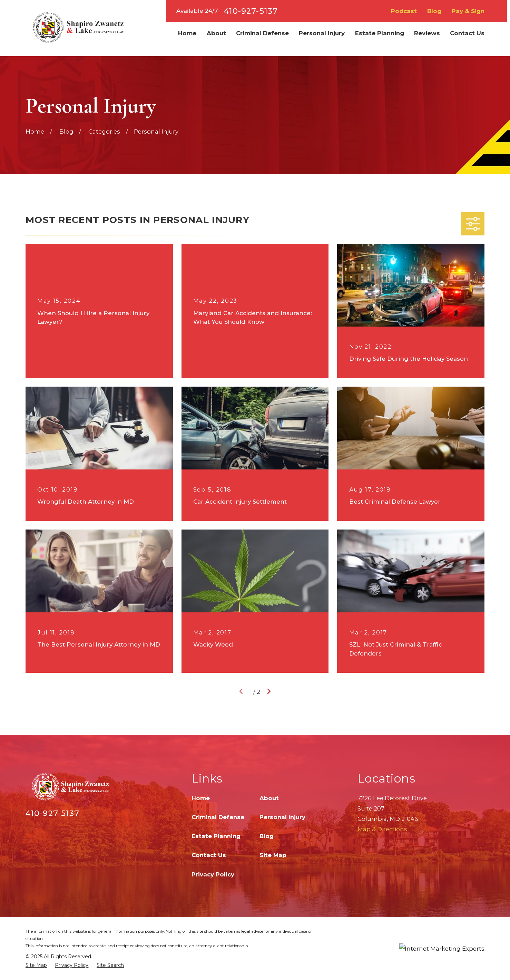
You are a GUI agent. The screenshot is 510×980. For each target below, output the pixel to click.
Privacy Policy (213, 874)
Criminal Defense (218, 817)
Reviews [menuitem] (427, 33)
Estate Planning (216, 836)
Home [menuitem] (187, 33)
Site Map (273, 855)
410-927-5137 (251, 11)
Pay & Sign (468, 11)
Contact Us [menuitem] (467, 33)
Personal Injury (282, 817)
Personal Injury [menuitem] (322, 33)
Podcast (404, 11)
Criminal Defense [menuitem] (262, 33)
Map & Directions (382, 829)
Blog (434, 11)
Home (201, 798)
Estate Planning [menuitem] (380, 33)
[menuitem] (36, 965)
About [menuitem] (216, 33)
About (269, 798)
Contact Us (209, 855)
